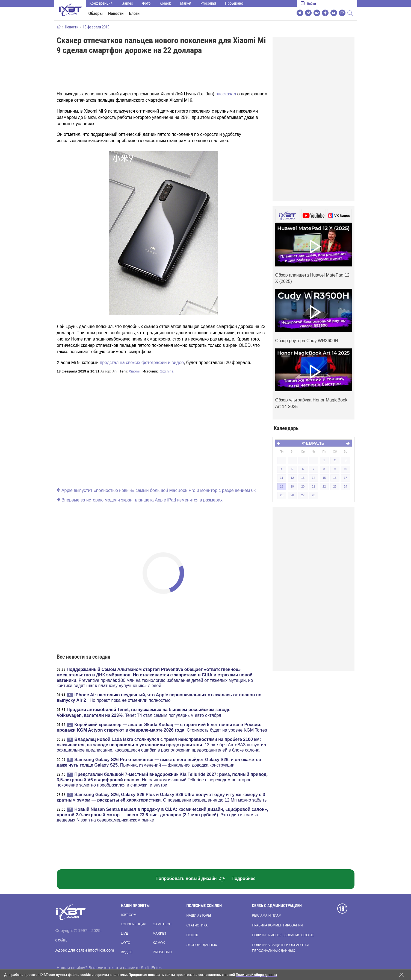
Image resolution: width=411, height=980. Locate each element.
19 (292, 486)
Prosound (208, 3)
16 (335, 478)
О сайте (61, 940)
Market (186, 3)
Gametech (162, 924)
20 (303, 486)
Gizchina (166, 371)
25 (282, 495)
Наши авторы (199, 916)
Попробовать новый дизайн (190, 879)
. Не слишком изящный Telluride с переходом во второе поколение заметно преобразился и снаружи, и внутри (162, 780)
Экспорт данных (202, 945)
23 (335, 486)
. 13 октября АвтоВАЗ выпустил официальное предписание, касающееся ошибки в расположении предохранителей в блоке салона (162, 745)
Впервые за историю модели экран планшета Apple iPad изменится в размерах (140, 500)
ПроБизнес (234, 3)
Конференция (101, 3)
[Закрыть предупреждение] (401, 975)
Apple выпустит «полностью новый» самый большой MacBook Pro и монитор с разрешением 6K (157, 490)
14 (314, 478)
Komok (165, 3)
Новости (116, 14)
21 (314, 486)
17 (345, 478)
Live (125, 934)
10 (345, 469)
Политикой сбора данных (257, 975)
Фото (146, 3)
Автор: (109, 371)
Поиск (192, 935)
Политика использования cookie (283, 935)
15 (324, 478)
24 (345, 486)
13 (303, 478)
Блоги (134, 14)
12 (292, 478)
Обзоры (96, 14)
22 (324, 486)
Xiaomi (134, 371)
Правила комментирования (278, 925)
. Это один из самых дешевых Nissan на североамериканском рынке (162, 815)
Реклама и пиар (266, 916)
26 (292, 495)
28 (314, 495)
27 (303, 495)
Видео (127, 952)
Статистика (197, 925)
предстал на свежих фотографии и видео (142, 363)
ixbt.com (129, 915)
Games (127, 3)
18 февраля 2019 (96, 27)
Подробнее (244, 878)
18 (282, 486)
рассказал (226, 94)
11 (282, 478)
